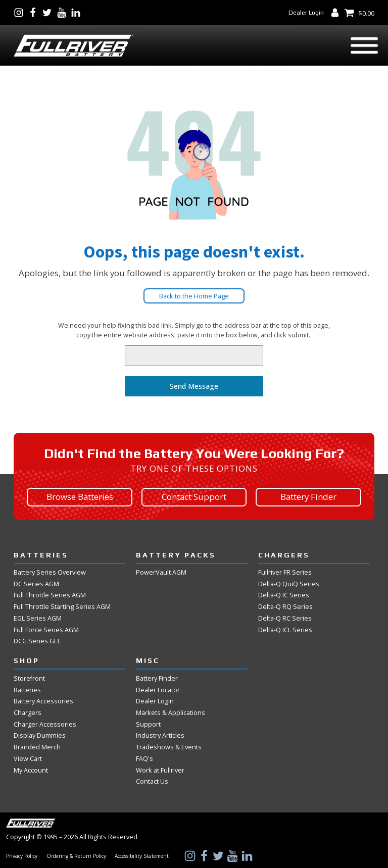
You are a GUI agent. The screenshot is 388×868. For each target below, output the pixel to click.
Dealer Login (306, 12)
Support (148, 724)
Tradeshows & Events (169, 747)
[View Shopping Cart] (359, 12)
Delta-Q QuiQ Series (289, 584)
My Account (31, 770)
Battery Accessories (43, 701)
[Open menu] (364, 45)
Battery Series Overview (50, 572)
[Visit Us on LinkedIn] (78, 13)
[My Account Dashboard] (337, 13)
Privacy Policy (22, 856)
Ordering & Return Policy (76, 856)
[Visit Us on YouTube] (64, 13)
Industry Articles (160, 735)
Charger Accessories (45, 724)
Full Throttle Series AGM (50, 595)
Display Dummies (40, 735)
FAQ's (144, 758)
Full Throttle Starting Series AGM (62, 606)
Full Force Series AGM (46, 630)
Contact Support (194, 497)
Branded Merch (37, 747)
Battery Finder (308, 497)
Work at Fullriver (160, 770)
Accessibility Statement (142, 856)
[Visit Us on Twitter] (49, 13)
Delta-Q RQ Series (285, 606)
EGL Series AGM (38, 618)
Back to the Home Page (194, 296)
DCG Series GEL (37, 641)
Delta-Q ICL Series (285, 630)
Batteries (27, 690)
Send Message (194, 386)
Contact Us (152, 781)
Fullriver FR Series (285, 572)
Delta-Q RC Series (285, 618)
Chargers (28, 712)
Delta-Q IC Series (284, 595)
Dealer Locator (158, 690)
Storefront (29, 678)
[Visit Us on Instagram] (21, 13)
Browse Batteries (80, 497)
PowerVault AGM (161, 572)
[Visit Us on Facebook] (35, 13)
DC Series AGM (36, 584)
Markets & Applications (171, 712)
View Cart (28, 758)
